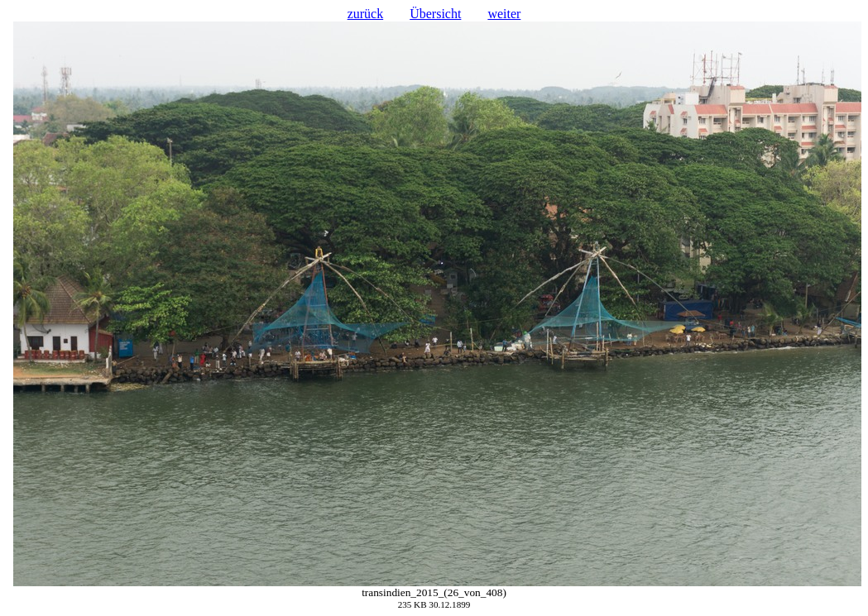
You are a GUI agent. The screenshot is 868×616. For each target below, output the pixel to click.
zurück (366, 14)
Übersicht (435, 14)
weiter (504, 14)
